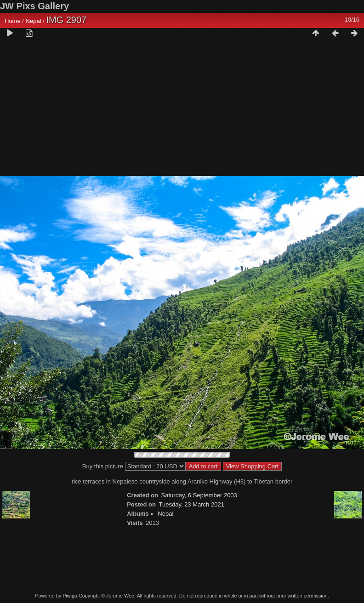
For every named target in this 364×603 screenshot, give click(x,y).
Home (13, 21)
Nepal (34, 21)
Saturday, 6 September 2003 (199, 495)
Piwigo (70, 596)
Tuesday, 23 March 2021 (192, 504)
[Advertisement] (182, 111)
